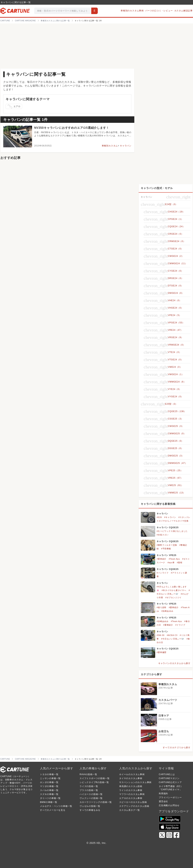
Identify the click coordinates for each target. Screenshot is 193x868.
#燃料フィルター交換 (167, 545)
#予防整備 (166, 549)
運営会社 (163, 801)
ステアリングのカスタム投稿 (134, 806)
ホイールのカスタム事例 (132, 774)
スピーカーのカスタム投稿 (133, 802)
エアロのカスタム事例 (131, 798)
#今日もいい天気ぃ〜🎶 (173, 639)
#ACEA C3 (172, 635)
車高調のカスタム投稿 (131, 786)
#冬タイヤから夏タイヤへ (174, 590)
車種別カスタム (110, 146)
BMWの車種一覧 (49, 802)
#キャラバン (170, 517)
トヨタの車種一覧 (49, 774)
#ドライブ (180, 625)
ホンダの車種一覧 (49, 782)
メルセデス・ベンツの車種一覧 (56, 806)
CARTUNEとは (167, 774)
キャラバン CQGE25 (168, 528)
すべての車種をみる (90, 810)
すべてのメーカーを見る (53, 810)
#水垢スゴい (163, 535)
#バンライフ (163, 573)
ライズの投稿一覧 (89, 786)
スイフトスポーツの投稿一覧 (95, 778)
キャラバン (126, 146)
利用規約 (163, 794)
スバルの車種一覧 (49, 790)
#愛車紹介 (161, 559)
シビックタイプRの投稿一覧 (94, 782)
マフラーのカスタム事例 (132, 794)
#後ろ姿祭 (161, 607)
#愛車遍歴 (161, 652)
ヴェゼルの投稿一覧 (90, 806)
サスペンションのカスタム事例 (135, 782)
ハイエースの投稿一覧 (91, 794)
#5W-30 (161, 635)
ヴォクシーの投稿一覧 (91, 798)
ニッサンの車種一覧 (50, 778)
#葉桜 (180, 562)
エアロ (14, 106)
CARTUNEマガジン (169, 778)
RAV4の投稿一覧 (88, 774)
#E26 (159, 517)
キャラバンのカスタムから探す (174, 663)
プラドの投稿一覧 (89, 790)
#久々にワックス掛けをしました (172, 531)
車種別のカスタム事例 (132, 11)
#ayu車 (171, 562)
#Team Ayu (174, 559)
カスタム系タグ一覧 (130, 810)
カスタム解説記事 (183, 11)
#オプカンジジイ (174, 597)
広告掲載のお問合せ (169, 805)
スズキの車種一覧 (49, 794)
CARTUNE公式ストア (170, 782)
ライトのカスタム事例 (131, 790)
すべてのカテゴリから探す (177, 748)
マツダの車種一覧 (49, 786)
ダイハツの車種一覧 (50, 798)
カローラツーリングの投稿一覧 (96, 802)
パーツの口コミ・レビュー (159, 11)
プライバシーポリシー (170, 797)
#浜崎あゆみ (167, 611)
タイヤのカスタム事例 (131, 778)
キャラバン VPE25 (167, 555)
